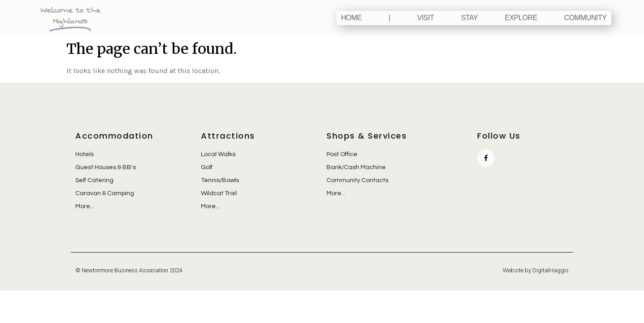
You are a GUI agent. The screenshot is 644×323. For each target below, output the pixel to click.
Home (351, 18)
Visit (426, 18)
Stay (470, 18)
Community (585, 18)
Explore (521, 18)
